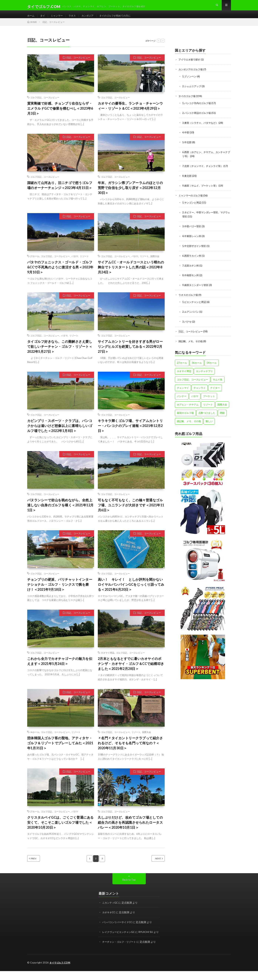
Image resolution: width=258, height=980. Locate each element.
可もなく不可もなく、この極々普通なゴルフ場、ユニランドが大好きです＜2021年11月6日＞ (131, 511)
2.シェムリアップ (192, 92)
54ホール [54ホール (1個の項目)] (212, 363)
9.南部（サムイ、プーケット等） (201, 189)
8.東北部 (187, 179)
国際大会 (155, 262)
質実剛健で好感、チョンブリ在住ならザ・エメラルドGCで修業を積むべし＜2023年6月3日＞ (60, 114)
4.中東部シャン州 (192, 238)
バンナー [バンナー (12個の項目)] (182, 397)
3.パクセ (187, 322)
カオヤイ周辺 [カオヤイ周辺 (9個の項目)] (184, 371)
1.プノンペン (190, 82)
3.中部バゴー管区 (192, 229)
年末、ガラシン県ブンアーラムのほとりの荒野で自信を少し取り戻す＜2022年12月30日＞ (130, 194)
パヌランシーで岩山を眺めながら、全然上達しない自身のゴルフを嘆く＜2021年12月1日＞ (60, 511)
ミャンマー (58, 18)
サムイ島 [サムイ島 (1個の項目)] (218, 380)
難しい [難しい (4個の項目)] (209, 422)
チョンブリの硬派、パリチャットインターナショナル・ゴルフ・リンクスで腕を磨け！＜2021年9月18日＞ (60, 590)
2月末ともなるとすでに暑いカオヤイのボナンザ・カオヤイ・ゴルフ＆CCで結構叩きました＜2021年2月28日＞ (131, 670)
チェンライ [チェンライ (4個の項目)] (200, 388)
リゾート (84, 262)
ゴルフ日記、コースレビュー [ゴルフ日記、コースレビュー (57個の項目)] (193, 380)
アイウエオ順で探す (190, 65)
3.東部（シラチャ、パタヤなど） (201, 127)
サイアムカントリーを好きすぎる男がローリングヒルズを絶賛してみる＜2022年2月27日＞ (130, 352)
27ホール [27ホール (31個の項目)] (182, 363)
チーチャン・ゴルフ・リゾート (120, 951)
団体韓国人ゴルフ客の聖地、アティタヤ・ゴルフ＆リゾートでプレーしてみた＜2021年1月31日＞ (60, 749)
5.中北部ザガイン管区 (195, 248)
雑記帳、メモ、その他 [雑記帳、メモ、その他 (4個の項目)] (189, 422)
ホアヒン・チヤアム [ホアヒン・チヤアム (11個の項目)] (188, 405)
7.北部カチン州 (191, 267)
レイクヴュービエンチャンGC (120, 937)
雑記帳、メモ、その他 (192, 342)
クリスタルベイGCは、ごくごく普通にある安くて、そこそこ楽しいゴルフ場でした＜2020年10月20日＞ (60, 828)
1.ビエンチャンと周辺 (195, 303)
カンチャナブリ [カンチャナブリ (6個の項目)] (204, 371)
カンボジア (90, 18)
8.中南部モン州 (191, 277)
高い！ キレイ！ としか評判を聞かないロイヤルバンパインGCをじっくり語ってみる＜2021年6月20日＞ (131, 590)
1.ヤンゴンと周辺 (192, 206)
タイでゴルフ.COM (60, 972)
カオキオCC (109, 918)
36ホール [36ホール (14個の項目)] (197, 363)
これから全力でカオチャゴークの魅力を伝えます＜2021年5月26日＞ (60, 667)
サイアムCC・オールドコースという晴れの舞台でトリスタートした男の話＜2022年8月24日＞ (131, 273)
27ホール (35, 262)
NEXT (154, 864)
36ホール (35, 738)
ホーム (31, 18)
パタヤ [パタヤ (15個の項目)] (195, 397)
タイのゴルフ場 (188, 101)
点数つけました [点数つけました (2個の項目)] (207, 413)
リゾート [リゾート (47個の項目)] (208, 405)
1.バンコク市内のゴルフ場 (198, 108)
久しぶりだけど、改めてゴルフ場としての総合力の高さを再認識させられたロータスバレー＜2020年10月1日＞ (130, 828)
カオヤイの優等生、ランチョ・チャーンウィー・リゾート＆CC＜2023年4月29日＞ (130, 112)
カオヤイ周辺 (108, 659)
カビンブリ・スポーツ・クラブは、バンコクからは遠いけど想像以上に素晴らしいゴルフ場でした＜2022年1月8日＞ (60, 432)
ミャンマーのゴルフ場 (192, 199)
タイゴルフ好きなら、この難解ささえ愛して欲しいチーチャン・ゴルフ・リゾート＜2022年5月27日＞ (60, 352)
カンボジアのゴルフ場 (192, 75)
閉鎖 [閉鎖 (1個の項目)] (222, 413)
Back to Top (129, 886)
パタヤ (75, 262)
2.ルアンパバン (191, 313)
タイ (43, 18)
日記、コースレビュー (78, 63)
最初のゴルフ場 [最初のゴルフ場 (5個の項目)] (185, 413)
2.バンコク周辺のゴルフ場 (198, 118)
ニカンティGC (111, 909)
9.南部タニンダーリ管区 (196, 287)
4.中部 (186, 137)
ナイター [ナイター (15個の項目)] (215, 388)
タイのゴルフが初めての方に (119, 18)
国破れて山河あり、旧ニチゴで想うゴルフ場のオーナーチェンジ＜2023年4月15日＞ (60, 191)
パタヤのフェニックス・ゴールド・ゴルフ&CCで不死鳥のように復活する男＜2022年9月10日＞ (60, 273)
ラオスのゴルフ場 (189, 296)
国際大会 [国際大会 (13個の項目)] (222, 405)
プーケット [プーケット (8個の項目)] (209, 397)
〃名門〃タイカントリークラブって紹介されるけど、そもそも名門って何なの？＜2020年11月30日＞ (130, 749)
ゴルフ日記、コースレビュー (45, 103)
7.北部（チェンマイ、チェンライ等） (204, 170)
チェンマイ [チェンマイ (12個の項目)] (183, 388)
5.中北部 (187, 147)
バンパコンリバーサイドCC (118, 928)
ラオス (74, 18)
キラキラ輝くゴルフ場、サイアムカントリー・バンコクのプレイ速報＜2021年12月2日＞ (130, 432)
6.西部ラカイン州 (192, 258)
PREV (38, 864)
